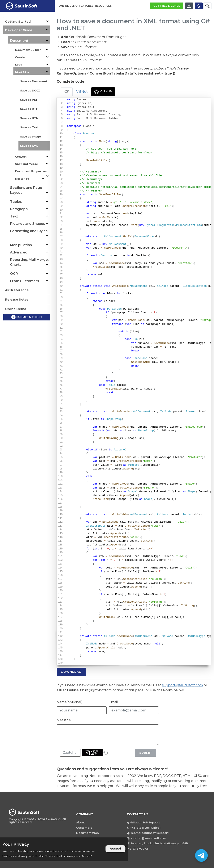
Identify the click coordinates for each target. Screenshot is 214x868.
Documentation (87, 833)
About (80, 822)
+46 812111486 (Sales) (145, 828)
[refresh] (106, 753)
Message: (64, 720)
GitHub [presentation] (103, 92)
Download (71, 672)
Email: (114, 702)
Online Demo (16, 309)
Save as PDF (29, 100)
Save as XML (29, 146)
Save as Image (31, 137)
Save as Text (29, 127)
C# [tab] (67, 92)
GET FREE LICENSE (167, 6)
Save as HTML (30, 118)
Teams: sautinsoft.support (149, 833)
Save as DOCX (30, 91)
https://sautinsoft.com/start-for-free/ (122, 153)
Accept (115, 849)
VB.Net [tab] (82, 92)
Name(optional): (70, 702)
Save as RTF (29, 109)
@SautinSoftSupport (145, 822)
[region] (64, 849)
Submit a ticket (27, 317)
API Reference (17, 290)
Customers (84, 828)
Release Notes (17, 300)
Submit (146, 753)
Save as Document (34, 81)
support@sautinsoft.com (183, 685)
